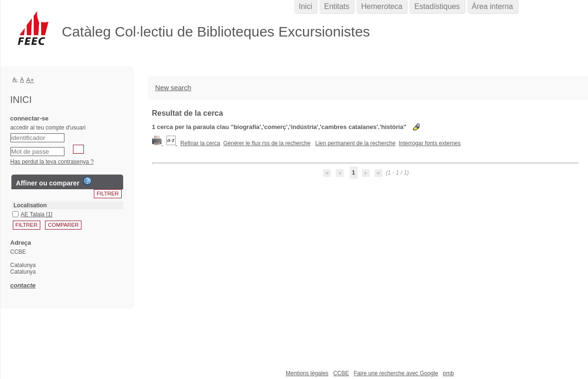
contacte (23, 285)
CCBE (341, 373)
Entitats (337, 6)
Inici (306, 6)
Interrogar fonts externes (430, 143)
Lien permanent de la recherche (355, 143)
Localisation (30, 205)
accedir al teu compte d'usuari (48, 128)
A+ (30, 80)
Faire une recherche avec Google (396, 373)
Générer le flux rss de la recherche (267, 143)
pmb (448, 373)
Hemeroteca (382, 6)
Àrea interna (493, 6)
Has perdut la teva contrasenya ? (52, 162)
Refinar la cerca (200, 143)
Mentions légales (307, 373)
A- (15, 79)
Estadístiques (437, 6)
